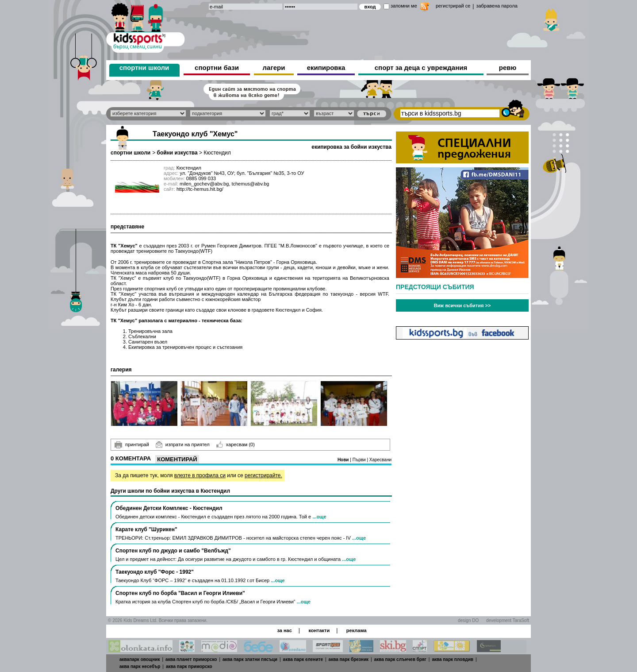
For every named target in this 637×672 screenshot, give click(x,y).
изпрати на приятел (183, 444)
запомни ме (404, 6)
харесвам (236, 444)
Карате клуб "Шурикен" (146, 529)
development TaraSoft (508, 620)
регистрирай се (453, 6)
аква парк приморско (189, 666)
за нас (284, 630)
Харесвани (380, 460)
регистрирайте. (263, 475)
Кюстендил (217, 153)
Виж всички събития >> (462, 305)
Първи (360, 460)
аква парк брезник (349, 659)
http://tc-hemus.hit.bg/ (200, 189)
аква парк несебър (140, 666)
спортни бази (217, 68)
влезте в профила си (200, 475)
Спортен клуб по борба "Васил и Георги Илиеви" (180, 593)
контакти (319, 630)
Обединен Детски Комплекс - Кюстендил (169, 508)
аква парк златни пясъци (250, 659)
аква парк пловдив (453, 659)
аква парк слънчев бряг (400, 659)
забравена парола (497, 6)
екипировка (326, 68)
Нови (344, 460)
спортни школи (144, 68)
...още (319, 517)
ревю (508, 68)
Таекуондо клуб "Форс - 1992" (155, 572)
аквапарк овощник (140, 659)
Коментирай (177, 459)
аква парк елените (303, 659)
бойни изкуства (177, 153)
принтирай (132, 445)
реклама (357, 630)
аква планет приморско (191, 659)
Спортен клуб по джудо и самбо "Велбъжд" (173, 551)
